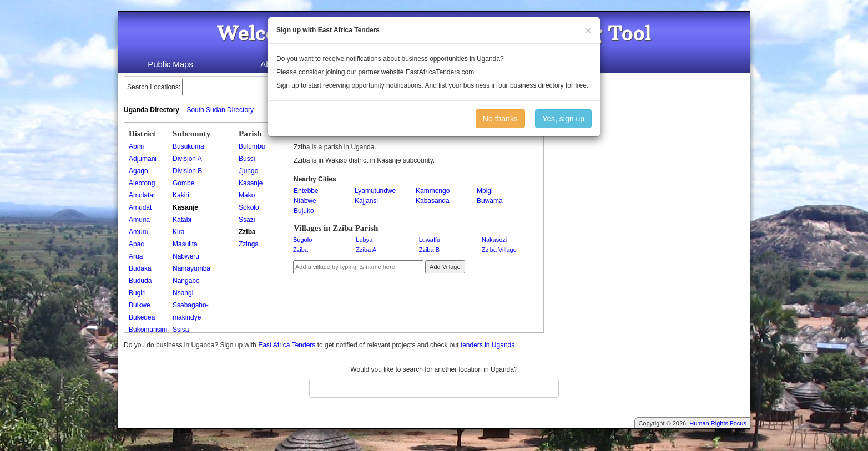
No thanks (500, 119)
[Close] (588, 30)
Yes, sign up (563, 119)
